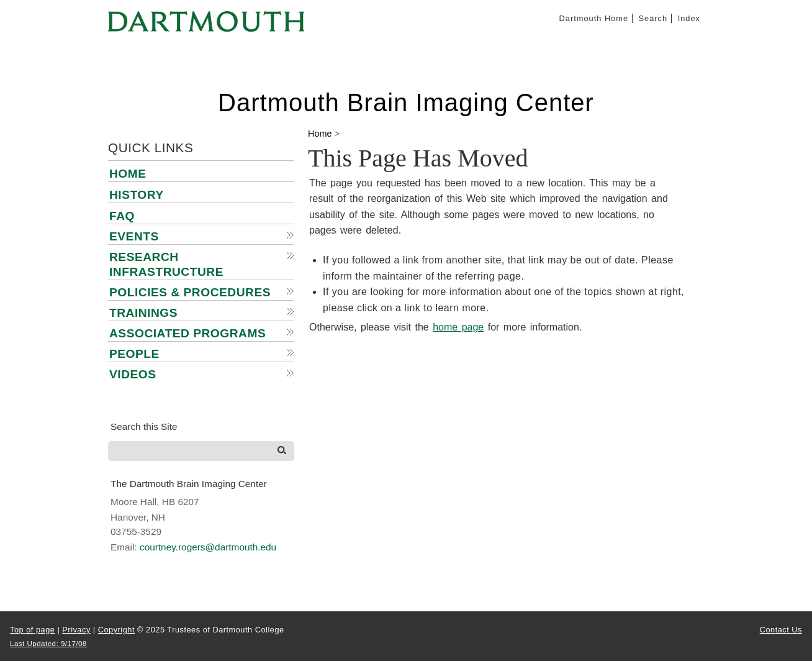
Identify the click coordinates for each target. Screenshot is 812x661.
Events (134, 236)
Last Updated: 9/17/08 (48, 644)
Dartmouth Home (594, 18)
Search (653, 18)
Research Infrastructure (166, 264)
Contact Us (781, 630)
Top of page (32, 630)
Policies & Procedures (190, 292)
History (137, 195)
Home (128, 174)
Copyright (116, 630)
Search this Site (144, 426)
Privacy (76, 630)
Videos (133, 374)
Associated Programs (187, 333)
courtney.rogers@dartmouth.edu (208, 547)
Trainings (143, 313)
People (134, 354)
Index (689, 18)
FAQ (122, 216)
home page (458, 327)
